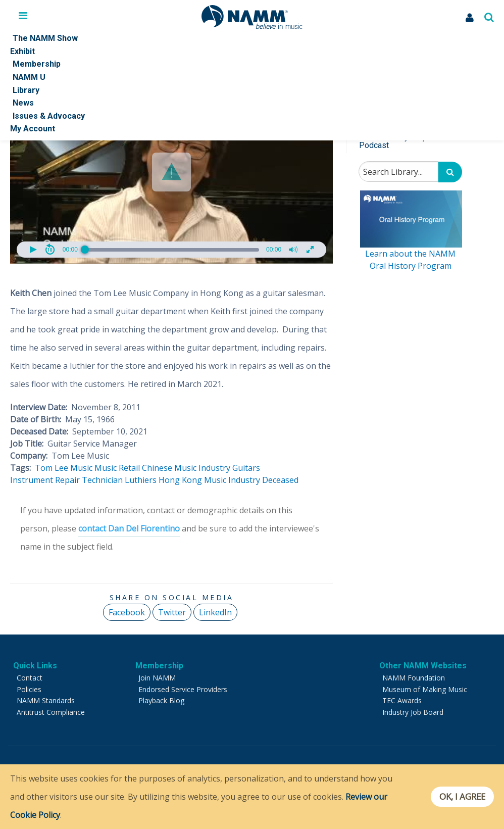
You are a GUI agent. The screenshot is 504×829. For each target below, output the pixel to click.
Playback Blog (161, 700)
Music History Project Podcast (397, 141)
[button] (171, 172)
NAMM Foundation (414, 678)
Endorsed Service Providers (183, 689)
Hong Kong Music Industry (209, 480)
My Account (33, 129)
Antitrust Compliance (51, 712)
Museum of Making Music (425, 689)
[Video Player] (171, 173)
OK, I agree (460, 797)
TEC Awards (402, 700)
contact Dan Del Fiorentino (129, 528)
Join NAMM (157, 678)
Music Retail (117, 468)
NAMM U (29, 77)
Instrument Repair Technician (66, 480)
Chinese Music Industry (186, 468)
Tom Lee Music (64, 468)
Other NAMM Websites (423, 666)
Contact (30, 678)
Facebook (127, 612)
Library (26, 90)
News (23, 103)
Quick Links (35, 666)
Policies (29, 689)
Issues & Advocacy (49, 116)
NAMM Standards (46, 700)
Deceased (280, 480)
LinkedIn (215, 612)
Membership (37, 64)
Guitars (246, 468)
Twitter (172, 612)
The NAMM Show (45, 38)
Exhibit (22, 51)
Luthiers (141, 480)
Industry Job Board (413, 712)
